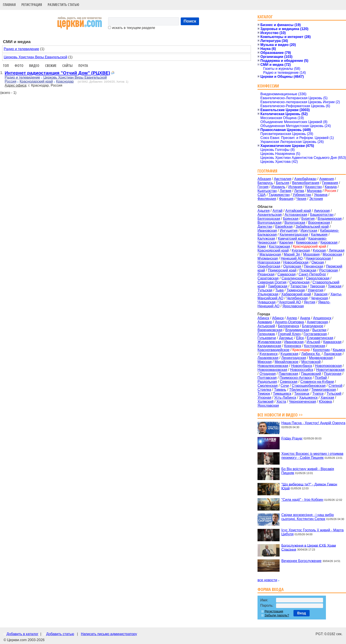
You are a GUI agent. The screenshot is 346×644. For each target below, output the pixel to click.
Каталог (265, 17)
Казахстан (313, 187)
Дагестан (265, 227)
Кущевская (289, 354)
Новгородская (269, 262)
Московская (332, 254)
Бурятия (308, 219)
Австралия (283, 179)
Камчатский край (292, 238)
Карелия (286, 242)
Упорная (264, 398)
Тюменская (296, 290)
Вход (302, 613)
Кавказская (332, 342)
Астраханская (296, 215)
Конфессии (268, 86)
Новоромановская (272, 370)
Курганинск (269, 354)
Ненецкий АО (292, 258)
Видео (34, 66)
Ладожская (333, 354)
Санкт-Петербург (312, 274)
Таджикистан (279, 195)
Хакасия (321, 294)
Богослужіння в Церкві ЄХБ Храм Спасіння (309, 547)
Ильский (313, 342)
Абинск (278, 318)
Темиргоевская (324, 390)
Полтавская (267, 378)
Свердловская (318, 278)
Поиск (190, 21)
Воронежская (319, 223)
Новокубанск (302, 366)
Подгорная (333, 374)
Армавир (265, 322)
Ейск (300, 338)
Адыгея (264, 211)
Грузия (263, 187)
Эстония (316, 199)
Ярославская (293, 306)
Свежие (51, 66)
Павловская (288, 374)
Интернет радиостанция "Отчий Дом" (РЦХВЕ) (57, 73)
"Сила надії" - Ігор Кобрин (302, 500)
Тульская (265, 290)
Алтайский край (298, 211)
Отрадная (268, 374)
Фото (19, 66)
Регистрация (32, 5)
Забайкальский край (312, 227)
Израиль (278, 187)
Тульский (334, 394)
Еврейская (284, 227)
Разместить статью (63, 5)
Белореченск (289, 326)
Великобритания (306, 183)
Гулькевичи (267, 338)
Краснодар (65, 81)
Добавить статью (60, 634)
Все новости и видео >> (280, 415)
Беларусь (265, 183)
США (262, 195)
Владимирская (330, 219)
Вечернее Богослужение (301, 561)
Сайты (67, 66)
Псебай (321, 378)
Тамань (280, 390)
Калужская (266, 238)
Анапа (305, 318)
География (267, 171)
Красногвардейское (274, 350)
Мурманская (268, 258)
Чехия (301, 199)
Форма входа (271, 589)
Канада (331, 187)
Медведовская (321, 358)
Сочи (285, 386)
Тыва (280, 290)
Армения (327, 179)
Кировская (329, 242)
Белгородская (269, 219)
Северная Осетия (272, 282)
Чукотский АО (290, 302)
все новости (267, 580)
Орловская (292, 266)
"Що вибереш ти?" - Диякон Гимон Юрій (309, 486)
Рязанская (266, 274)
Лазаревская (268, 358)
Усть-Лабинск (285, 398)
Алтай (277, 211)
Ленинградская (294, 358)
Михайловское (287, 362)
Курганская (301, 250)
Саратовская (268, 278)
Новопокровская (328, 366)
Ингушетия (289, 231)
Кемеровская (307, 242)
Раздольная (267, 382)
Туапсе (318, 394)
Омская (318, 262)
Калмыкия (319, 235)
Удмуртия (316, 290)
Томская (335, 286)
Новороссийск (302, 370)
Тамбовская (278, 286)
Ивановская (267, 231)
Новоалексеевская (273, 366)
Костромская (279, 246)
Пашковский (311, 374)
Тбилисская (299, 390)
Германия (330, 183)
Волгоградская (270, 223)
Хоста (281, 402)
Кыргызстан (267, 191)
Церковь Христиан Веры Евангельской (36, 57)
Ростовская (329, 270)
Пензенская (313, 266)
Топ (6, 66)
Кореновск (293, 346)
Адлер (292, 318)
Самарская (286, 274)
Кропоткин (321, 350)
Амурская (322, 211)
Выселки (319, 330)
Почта (83, 66)
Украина (321, 195)
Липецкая (337, 250)
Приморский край (282, 270)
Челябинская (297, 298)
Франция (286, 199)
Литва (299, 191)
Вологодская (295, 223)
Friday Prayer (292, 438)
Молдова (314, 191)
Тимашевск (282, 394)
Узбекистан (302, 195)
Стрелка (264, 390)
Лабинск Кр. (311, 354)
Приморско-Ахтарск (296, 378)
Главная (9, 5)
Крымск (339, 350)
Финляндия (267, 199)
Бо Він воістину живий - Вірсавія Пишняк (308, 471)
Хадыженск (308, 398)
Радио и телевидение (21, 49)
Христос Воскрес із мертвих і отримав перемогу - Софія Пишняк (312, 456)
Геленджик (266, 334)
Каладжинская (269, 346)
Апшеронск (322, 318)
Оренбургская (269, 266)
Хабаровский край (296, 294)
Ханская (327, 398)
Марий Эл (292, 254)
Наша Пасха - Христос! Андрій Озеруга (313, 423)
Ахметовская (317, 322)
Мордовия (311, 254)
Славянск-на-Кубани (317, 382)
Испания (295, 187)
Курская (319, 250)
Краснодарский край (36, 81)
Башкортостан (322, 215)
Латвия (286, 191)
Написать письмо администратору (109, 634)
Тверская (317, 286)
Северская (289, 382)
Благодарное (313, 326)
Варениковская (270, 330)
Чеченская (319, 298)
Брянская (291, 219)
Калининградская (294, 235)
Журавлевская (269, 342)
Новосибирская (296, 262)
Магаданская (270, 254)
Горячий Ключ (289, 334)
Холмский (265, 402)
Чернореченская (302, 402)
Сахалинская (292, 278)
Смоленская (300, 282)
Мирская (265, 362)
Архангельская (270, 215)
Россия (10, 81)
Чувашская (267, 302)
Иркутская (309, 231)
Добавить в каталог (22, 634)
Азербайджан (305, 179)
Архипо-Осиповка (289, 322)
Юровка (325, 402)
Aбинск (263, 318)
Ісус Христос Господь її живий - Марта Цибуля (312, 532)
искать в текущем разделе (132, 28)
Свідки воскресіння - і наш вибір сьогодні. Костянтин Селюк (308, 517)
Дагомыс (286, 338)
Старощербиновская (309, 386)
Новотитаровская (330, 370)
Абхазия (264, 179)
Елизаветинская (320, 338)
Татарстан (299, 286)
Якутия (310, 302)
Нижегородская (318, 258)
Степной (336, 386)
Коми (262, 246)
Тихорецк (302, 394)
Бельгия (282, 183)
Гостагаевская (315, 334)
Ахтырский (266, 326)
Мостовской (311, 362)
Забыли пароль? (277, 615)
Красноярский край (273, 250)
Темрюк (264, 394)
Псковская (308, 270)
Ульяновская (268, 294)
